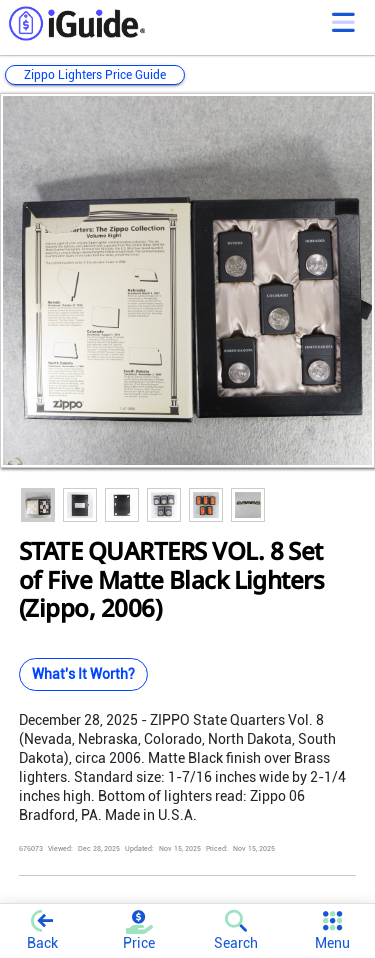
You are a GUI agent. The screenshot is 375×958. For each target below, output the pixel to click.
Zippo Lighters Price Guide (95, 75)
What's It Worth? (83, 674)
